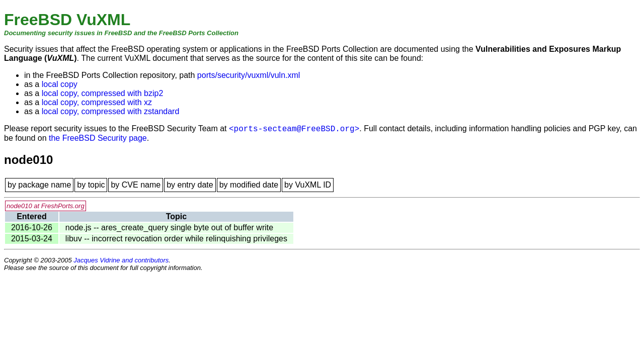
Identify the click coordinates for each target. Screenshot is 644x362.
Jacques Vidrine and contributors (121, 260)
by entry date (190, 185)
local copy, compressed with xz (97, 102)
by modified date (249, 185)
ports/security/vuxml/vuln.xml (249, 75)
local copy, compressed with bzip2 (103, 93)
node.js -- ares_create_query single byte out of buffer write (169, 228)
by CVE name (136, 185)
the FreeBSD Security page (98, 138)
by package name (39, 185)
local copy (60, 84)
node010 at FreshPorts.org (46, 206)
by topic (91, 185)
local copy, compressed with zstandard (111, 111)
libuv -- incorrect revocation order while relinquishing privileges (176, 239)
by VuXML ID (308, 185)
